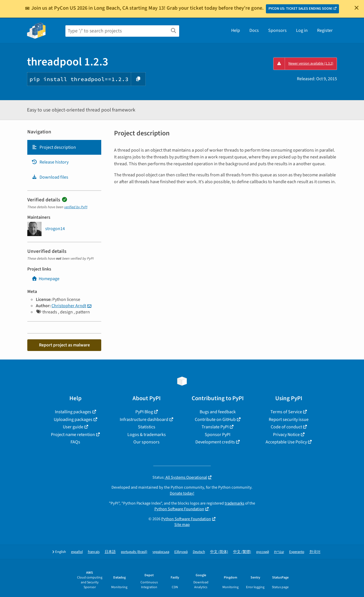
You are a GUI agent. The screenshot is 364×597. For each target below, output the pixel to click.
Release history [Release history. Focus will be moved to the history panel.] (50, 162)
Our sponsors (146, 442)
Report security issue (289, 420)
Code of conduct (286, 427)
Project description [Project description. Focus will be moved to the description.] (54, 147)
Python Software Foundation (179, 509)
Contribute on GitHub (215, 420)
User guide (73, 427)
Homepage (45, 279)
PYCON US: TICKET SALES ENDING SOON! (300, 9)
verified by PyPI (76, 207)
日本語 (110, 552)
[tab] (64, 147)
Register (325, 30)
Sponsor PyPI (218, 435)
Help (236, 30)
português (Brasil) (134, 552)
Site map (182, 525)
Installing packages (73, 412)
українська (161, 552)
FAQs (75, 442)
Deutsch (199, 552)
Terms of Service (286, 412)
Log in (302, 30)
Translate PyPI (215, 427)
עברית (279, 552)
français (94, 552)
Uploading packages (73, 420)
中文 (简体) (219, 552)
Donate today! (182, 493)
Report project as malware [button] (64, 345)
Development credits (215, 442)
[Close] (357, 8)
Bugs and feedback (218, 412)
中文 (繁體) (242, 552)
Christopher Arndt (69, 306)
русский (263, 552)
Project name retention (73, 435)
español (77, 552)
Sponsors (277, 30)
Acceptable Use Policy (286, 442)
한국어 (315, 552)
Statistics (147, 427)
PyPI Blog (144, 412)
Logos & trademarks (147, 435)
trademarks (234, 503)
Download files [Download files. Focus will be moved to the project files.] (50, 177)
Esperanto (297, 552)
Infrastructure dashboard (144, 420)
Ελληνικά (181, 552)
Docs (254, 30)
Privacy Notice (286, 435)
